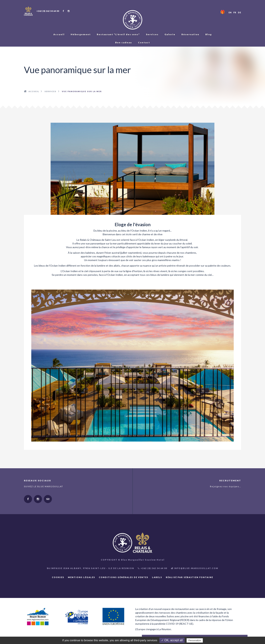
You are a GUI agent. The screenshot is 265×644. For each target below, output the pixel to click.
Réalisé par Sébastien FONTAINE (189, 577)
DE (240, 12)
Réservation (190, 34)
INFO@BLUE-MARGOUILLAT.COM (195, 568)
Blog (209, 34)
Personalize (195, 640)
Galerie (170, 34)
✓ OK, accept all (172, 640)
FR (235, 12)
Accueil (59, 34)
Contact (144, 42)
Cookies (58, 577)
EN (230, 12)
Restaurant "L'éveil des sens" (118, 34)
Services (152, 34)
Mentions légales (82, 577)
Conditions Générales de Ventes (124, 577)
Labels (157, 577)
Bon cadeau (124, 42)
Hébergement (81, 34)
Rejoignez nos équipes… (226, 486)
